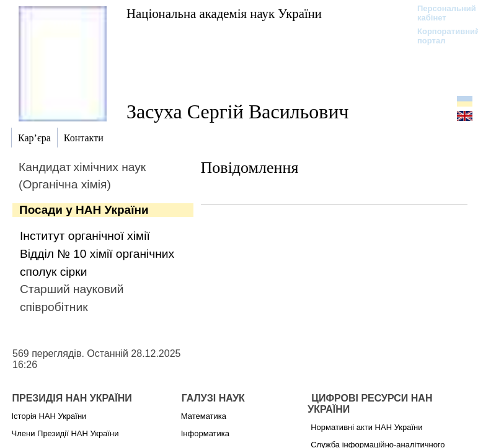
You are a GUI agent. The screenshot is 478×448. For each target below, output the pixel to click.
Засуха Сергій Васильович (238, 112)
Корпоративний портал (440, 36)
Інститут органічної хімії (85, 236)
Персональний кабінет (440, 13)
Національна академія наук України (224, 13)
